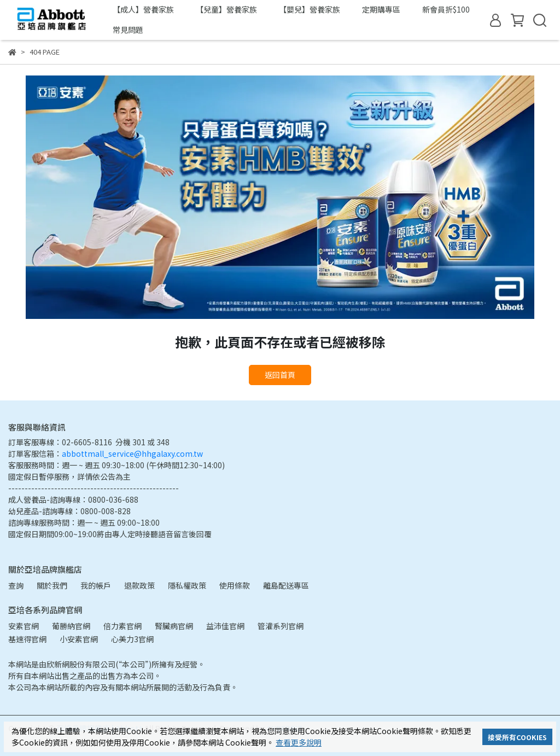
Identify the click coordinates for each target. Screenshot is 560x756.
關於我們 (52, 585)
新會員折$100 (446, 9)
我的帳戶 (96, 585)
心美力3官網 (132, 639)
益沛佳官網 (225, 626)
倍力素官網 (122, 626)
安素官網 (24, 626)
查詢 (16, 585)
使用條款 (235, 585)
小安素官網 (79, 639)
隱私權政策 (187, 585)
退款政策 (139, 585)
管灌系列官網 (281, 626)
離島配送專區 (286, 585)
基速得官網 (27, 639)
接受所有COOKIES (517, 737)
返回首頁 (280, 375)
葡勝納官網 (71, 626)
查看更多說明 (299, 742)
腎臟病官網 (174, 626)
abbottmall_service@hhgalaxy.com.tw (132, 453)
